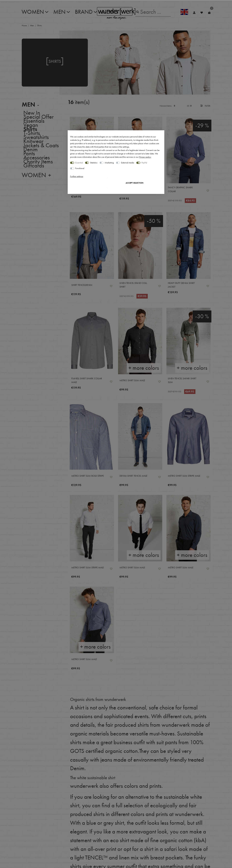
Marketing (109, 163)
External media (128, 163)
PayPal (144, 163)
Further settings (77, 176)
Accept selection (135, 183)
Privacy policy (145, 157)
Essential (79, 163)
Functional (80, 168)
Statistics (94, 163)
